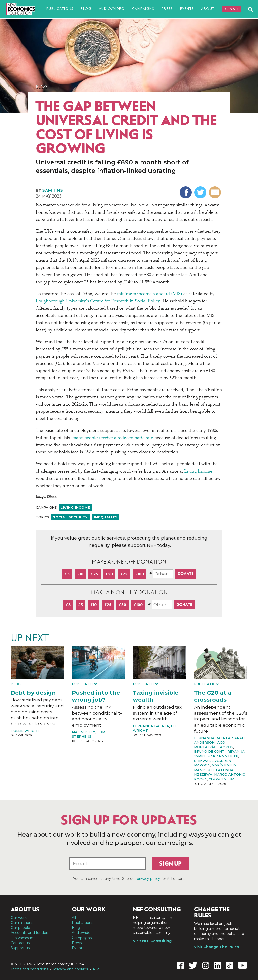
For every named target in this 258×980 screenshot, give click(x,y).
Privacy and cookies (71, 969)
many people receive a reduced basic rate (113, 438)
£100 (139, 574)
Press (167, 9)
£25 (94, 574)
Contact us (20, 943)
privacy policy (149, 879)
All (74, 918)
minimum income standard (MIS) (150, 294)
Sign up (170, 864)
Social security (70, 517)
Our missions (22, 923)
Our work (19, 918)
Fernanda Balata (151, 726)
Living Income (198, 472)
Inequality (106, 517)
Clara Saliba (222, 779)
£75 (124, 574)
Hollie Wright (25, 731)
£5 (67, 574)
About (208, 9)
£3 (68, 605)
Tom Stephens (88, 734)
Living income (75, 507)
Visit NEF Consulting (152, 941)
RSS (97, 969)
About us (25, 909)
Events (187, 9)
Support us (20, 948)
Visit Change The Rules (216, 947)
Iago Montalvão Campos (214, 745)
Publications (60, 9)
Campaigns (143, 9)
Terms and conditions (29, 969)
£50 (109, 574)
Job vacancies (23, 938)
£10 (80, 574)
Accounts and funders (30, 933)
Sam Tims (53, 190)
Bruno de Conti (210, 751)
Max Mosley (83, 732)
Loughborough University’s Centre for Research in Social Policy (98, 301)
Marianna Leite (223, 756)
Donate (232, 9)
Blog (86, 9)
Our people (20, 928)
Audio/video (112, 9)
